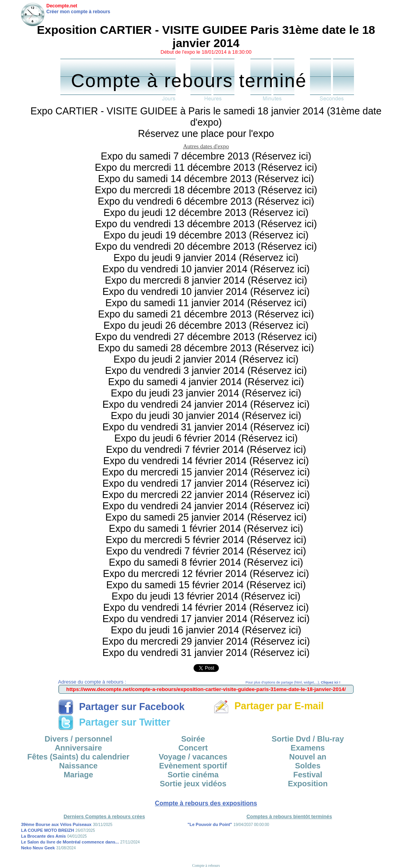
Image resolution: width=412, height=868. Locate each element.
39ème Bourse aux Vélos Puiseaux (56, 824)
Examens (308, 748)
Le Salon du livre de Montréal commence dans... (70, 842)
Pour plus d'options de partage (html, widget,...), (293, 682)
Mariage (78, 775)
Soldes (308, 766)
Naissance (78, 766)
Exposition (308, 784)
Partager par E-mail (269, 706)
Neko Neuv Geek (38, 848)
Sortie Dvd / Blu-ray (308, 739)
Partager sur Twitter (114, 722)
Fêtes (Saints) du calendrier (78, 757)
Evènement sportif (193, 766)
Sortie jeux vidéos (193, 784)
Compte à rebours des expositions (206, 803)
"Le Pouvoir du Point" (210, 824)
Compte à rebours (206, 865)
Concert (193, 748)
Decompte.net (62, 6)
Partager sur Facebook (121, 707)
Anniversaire (78, 748)
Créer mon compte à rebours (78, 12)
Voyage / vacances (193, 757)
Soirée (193, 739)
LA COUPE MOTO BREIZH (48, 830)
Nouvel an (308, 757)
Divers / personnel (78, 739)
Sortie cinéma (193, 775)
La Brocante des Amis (43, 836)
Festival (308, 775)
